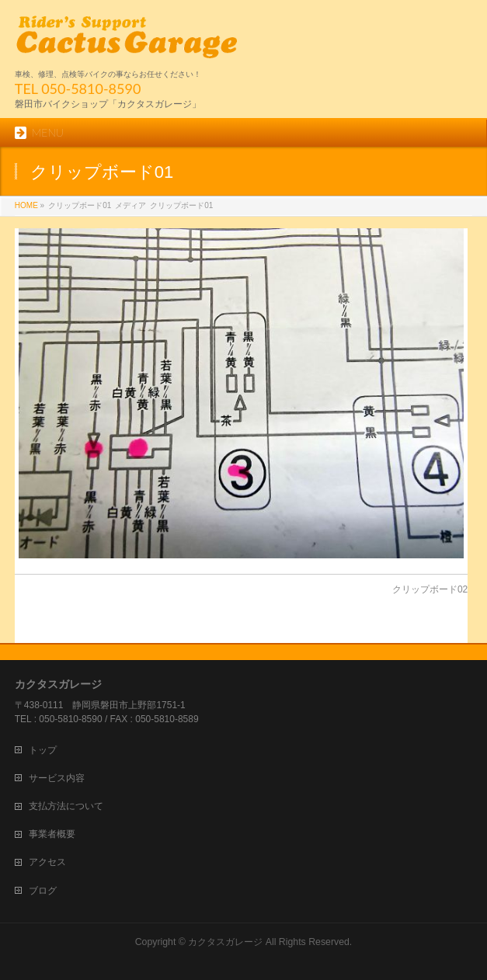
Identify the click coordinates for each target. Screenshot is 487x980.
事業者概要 (52, 834)
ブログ (43, 891)
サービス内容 (57, 778)
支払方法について (66, 806)
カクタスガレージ (225, 942)
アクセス (47, 862)
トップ (43, 750)
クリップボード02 (430, 589)
